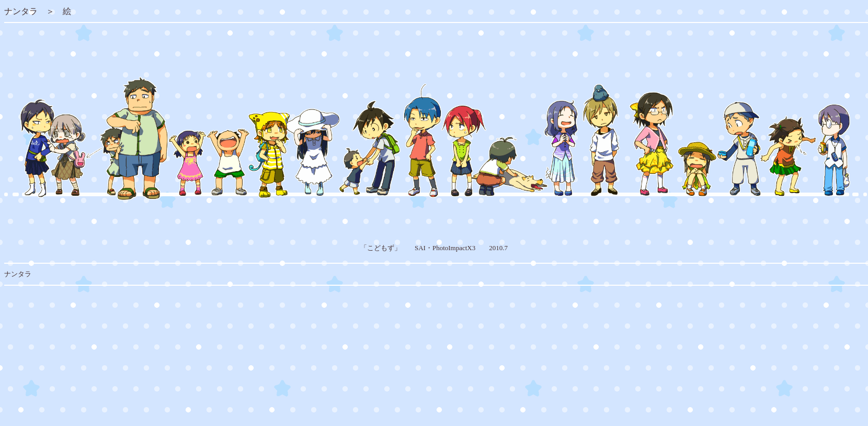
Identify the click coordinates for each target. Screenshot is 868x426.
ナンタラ (21, 11)
